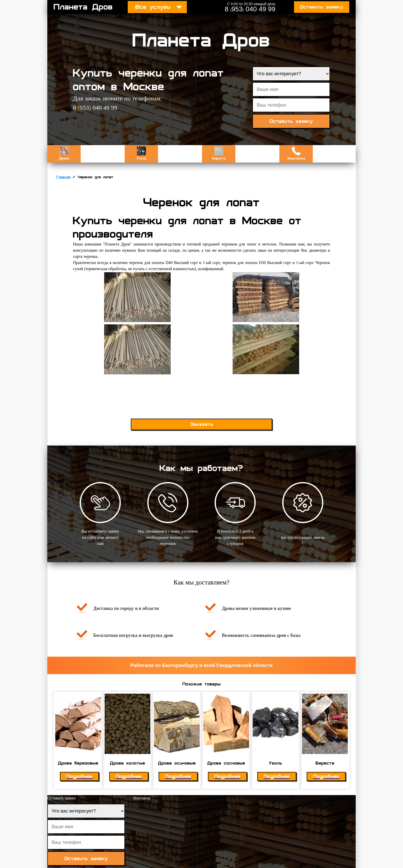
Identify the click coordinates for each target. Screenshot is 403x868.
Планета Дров (83, 7)
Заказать (202, 424)
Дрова (64, 153)
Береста (219, 153)
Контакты (296, 153)
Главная (63, 177)
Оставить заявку (322, 7)
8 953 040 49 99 (250, 9)
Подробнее (79, 776)
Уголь (141, 153)
